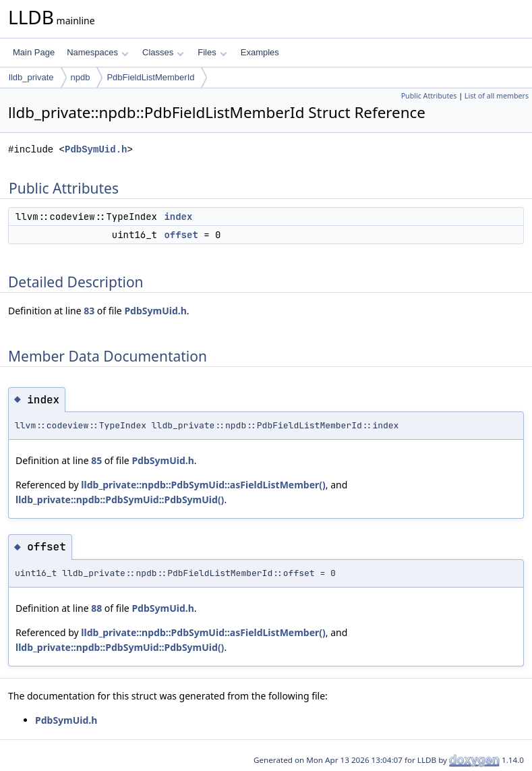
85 (96, 460)
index (178, 217)
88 (96, 608)
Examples (260, 52)
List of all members (497, 96)
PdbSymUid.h (96, 149)
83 (89, 311)
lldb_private (31, 77)
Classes (163, 52)
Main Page (34, 52)
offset (181, 235)
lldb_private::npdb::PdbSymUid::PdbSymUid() (120, 499)
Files (212, 52)
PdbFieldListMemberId (150, 77)
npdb (81, 77)
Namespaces (97, 52)
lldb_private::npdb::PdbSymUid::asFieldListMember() (203, 485)
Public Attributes (429, 96)
